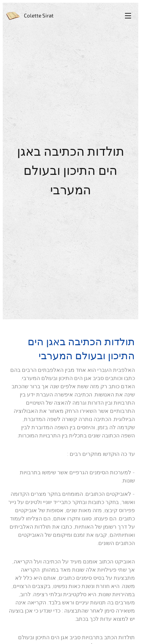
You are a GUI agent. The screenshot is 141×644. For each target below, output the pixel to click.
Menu (128, 16)
